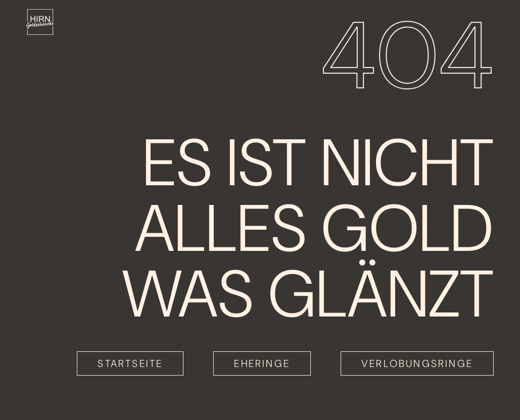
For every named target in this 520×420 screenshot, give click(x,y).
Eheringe (262, 363)
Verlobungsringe (417, 363)
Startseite (130, 363)
